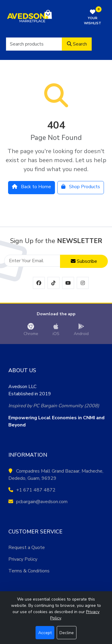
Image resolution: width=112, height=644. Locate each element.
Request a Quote (27, 548)
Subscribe (84, 261)
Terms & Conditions (29, 571)
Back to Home (32, 187)
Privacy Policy (23, 559)
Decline (67, 633)
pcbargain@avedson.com (38, 502)
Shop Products (81, 187)
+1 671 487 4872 (32, 490)
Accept (45, 633)
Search (77, 44)
